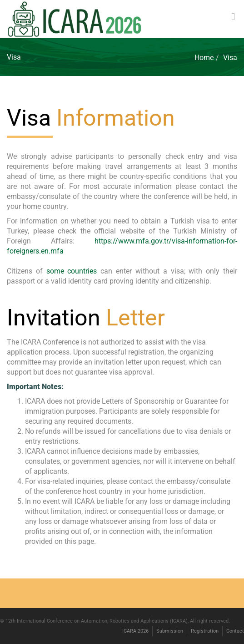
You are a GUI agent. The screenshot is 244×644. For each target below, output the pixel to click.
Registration (205, 631)
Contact (235, 631)
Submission (170, 631)
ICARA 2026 (135, 631)
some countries (74, 271)
